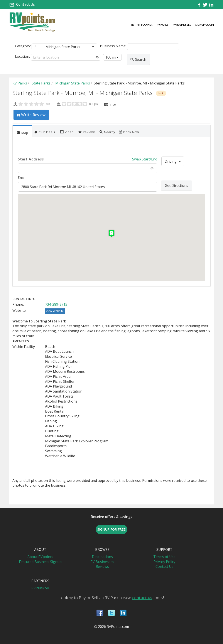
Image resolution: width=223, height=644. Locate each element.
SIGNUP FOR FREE (111, 529)
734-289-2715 (56, 304)
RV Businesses (182, 25)
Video (67, 132)
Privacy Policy (164, 562)
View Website (55, 311)
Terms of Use (164, 557)
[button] (111, 233)
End (21, 178)
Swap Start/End (145, 159)
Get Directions (177, 185)
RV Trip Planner (142, 25)
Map (23, 133)
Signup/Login (205, 25)
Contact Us (25, 4)
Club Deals (45, 132)
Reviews (87, 132)
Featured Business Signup (40, 562)
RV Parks (163, 25)
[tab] (22, 131)
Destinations (102, 557)
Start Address (31, 159)
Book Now (129, 132)
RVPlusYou (40, 588)
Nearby (107, 132)
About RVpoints (40, 557)
